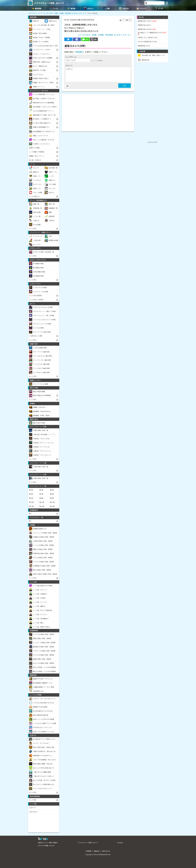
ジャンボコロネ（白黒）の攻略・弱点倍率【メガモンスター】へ (105, 35)
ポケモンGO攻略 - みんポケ (46, 846)
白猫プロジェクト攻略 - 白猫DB (48, 843)
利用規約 (89, 851)
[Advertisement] (98, 112)
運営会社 (97, 851)
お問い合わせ (106, 851)
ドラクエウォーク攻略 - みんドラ (49, 3)
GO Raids (120, 843)
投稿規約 (79, 52)
